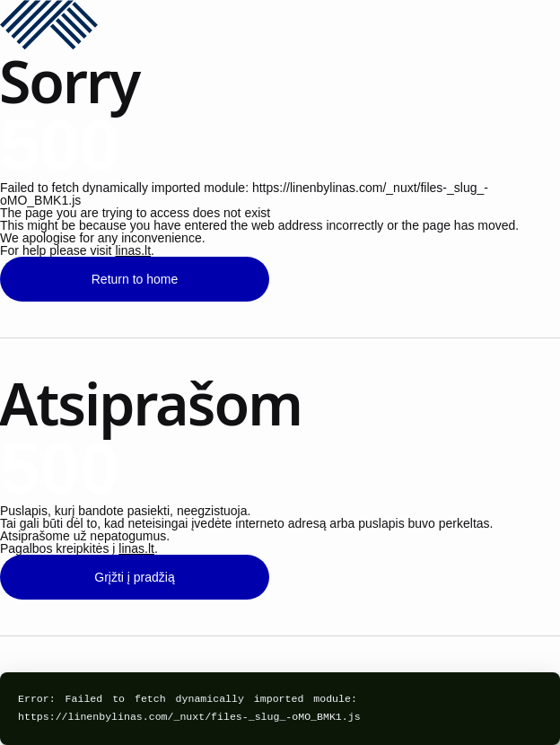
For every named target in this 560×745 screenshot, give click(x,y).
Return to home (135, 279)
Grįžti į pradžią (134, 577)
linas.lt (133, 250)
